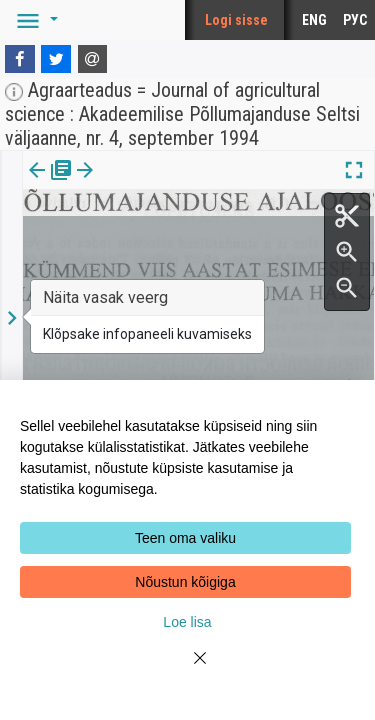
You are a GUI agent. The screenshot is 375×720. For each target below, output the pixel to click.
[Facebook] (20, 59)
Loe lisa (187, 622)
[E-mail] (93, 59)
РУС (355, 20)
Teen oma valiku (185, 538)
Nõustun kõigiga (185, 582)
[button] (34, 20)
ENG (314, 20)
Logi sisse (236, 20)
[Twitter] (56, 59)
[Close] (188, 670)
